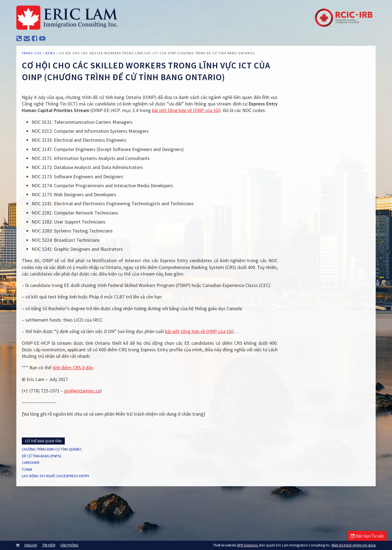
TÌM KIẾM (49, 545)
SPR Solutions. (248, 545)
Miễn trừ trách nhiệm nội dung (354, 545)
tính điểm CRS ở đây (78, 395)
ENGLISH (31, 545)
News (56, 67)
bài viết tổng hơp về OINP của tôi (223, 124)
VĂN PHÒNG (69, 545)
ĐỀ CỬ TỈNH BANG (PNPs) (51, 485)
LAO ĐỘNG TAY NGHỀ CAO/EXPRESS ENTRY (67, 508)
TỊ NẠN (34, 500)
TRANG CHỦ (37, 67)
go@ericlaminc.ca (88, 418)
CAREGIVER (38, 493)
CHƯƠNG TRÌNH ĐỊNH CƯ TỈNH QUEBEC (65, 478)
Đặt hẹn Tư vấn (367, 536)
